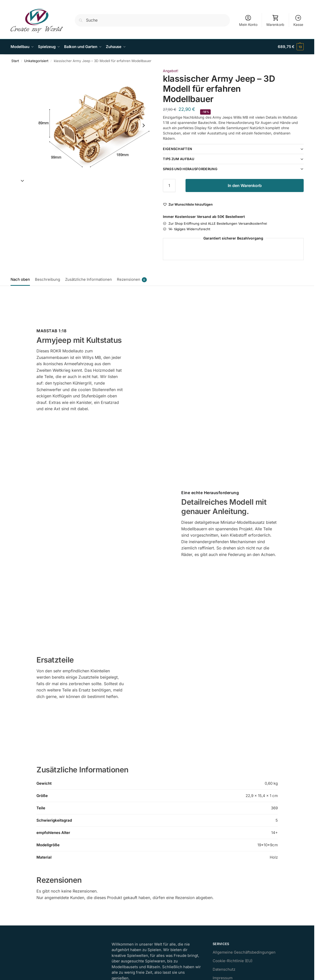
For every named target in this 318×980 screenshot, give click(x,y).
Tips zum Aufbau (179, 159)
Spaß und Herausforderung (190, 169)
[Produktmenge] (169, 185)
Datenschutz (224, 969)
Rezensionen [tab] (132, 280)
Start (15, 61)
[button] (291, 47)
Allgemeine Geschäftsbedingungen (244, 952)
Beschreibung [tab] (48, 279)
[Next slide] (144, 125)
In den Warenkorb (245, 185)
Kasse (298, 20)
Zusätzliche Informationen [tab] (88, 279)
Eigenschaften (177, 149)
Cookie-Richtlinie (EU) (233, 961)
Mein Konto (248, 20)
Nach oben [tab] (20, 279)
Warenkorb (275, 20)
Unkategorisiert (36, 61)
